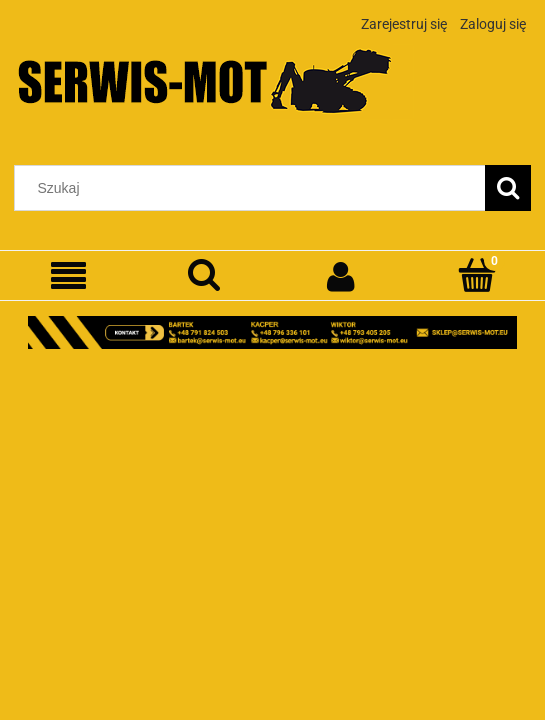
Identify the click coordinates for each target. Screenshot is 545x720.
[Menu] (68, 276)
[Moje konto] (341, 276)
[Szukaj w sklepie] (254, 188)
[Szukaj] (508, 188)
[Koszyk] (477, 275)
